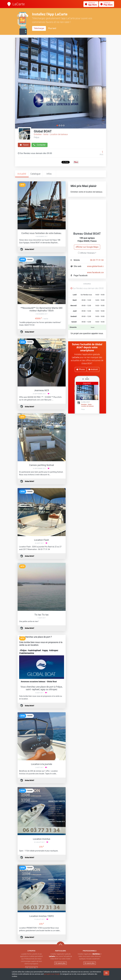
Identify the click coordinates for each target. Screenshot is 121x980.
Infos (49, 174)
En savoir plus (31, 968)
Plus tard (52, 28)
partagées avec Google (52, 974)
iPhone (81, 369)
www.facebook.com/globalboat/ (102, 272)
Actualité (22, 174)
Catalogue (35, 174)
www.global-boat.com (97, 266)
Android (93, 369)
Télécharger (39, 28)
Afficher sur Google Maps (87, 247)
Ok (106, 973)
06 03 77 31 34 (97, 260)
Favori (24, 145)
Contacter (40, 145)
